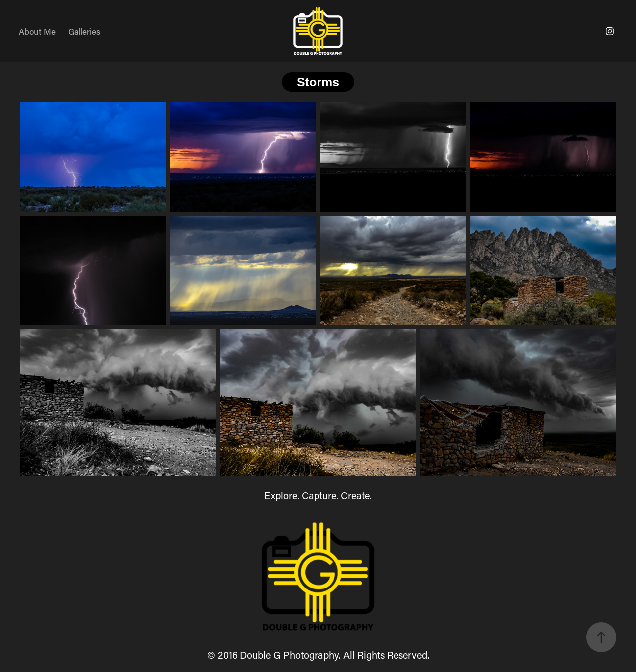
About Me (37, 31)
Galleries (84, 31)
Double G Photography (289, 655)
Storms (318, 82)
